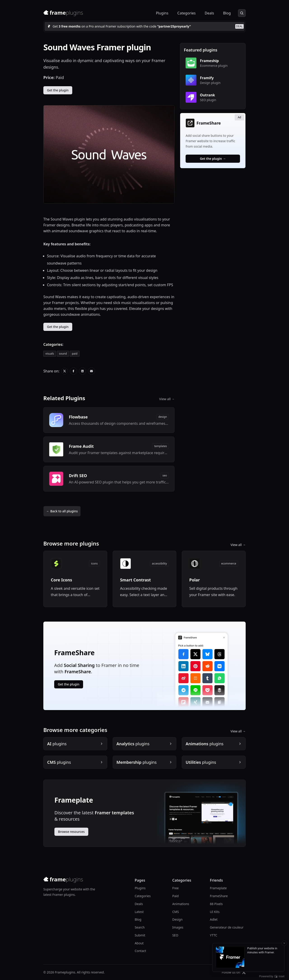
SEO (175, 935)
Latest (139, 912)
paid (75, 354)
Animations (181, 904)
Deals (209, 13)
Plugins (162, 13)
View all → (167, 399)
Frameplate (218, 888)
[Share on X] (65, 371)
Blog (227, 13)
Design (177, 919)
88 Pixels (216, 904)
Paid (176, 896)
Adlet (214, 919)
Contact (140, 951)
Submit (140, 935)
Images (178, 927)
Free (176, 888)
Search (140, 927)
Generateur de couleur (227, 927)
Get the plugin (58, 90)
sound (63, 354)
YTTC (213, 935)
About (139, 943)
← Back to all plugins (62, 511)
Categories (187, 13)
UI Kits (215, 912)
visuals (50, 354)
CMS (176, 912)
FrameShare (219, 896)
